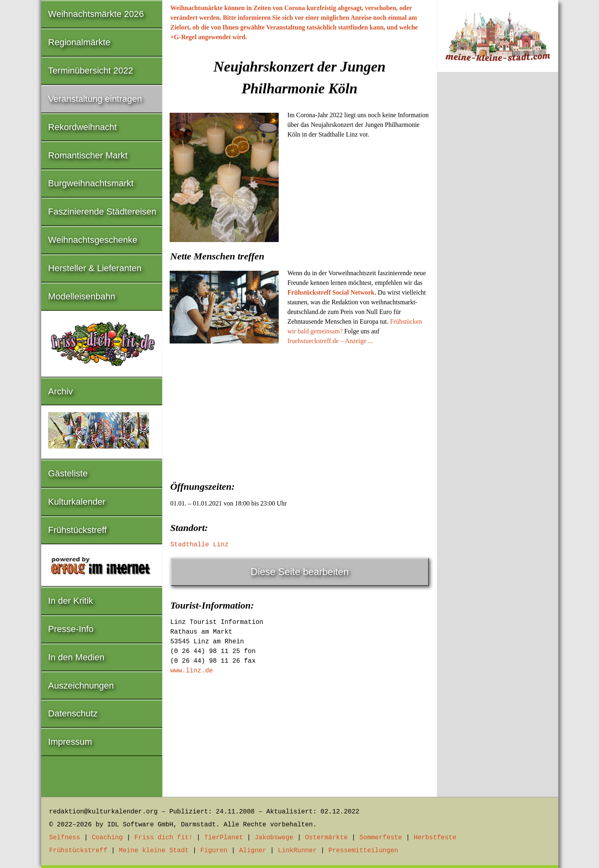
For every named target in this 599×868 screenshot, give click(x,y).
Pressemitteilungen (363, 851)
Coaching (107, 838)
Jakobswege (274, 838)
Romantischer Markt (88, 155)
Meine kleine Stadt (154, 851)
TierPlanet (224, 838)
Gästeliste (68, 473)
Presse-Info (71, 629)
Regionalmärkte (79, 42)
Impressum (70, 742)
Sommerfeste (381, 838)
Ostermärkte (326, 838)
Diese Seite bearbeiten (300, 572)
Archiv (60, 391)
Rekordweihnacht (82, 127)
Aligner (253, 851)
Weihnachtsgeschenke (93, 240)
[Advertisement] (300, 411)
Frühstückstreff (77, 530)
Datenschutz (73, 713)
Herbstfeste (435, 838)
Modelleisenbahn (82, 296)
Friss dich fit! (164, 838)
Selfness (65, 838)
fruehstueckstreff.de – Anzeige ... (330, 341)
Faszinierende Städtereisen (102, 212)
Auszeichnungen (81, 686)
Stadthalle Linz (200, 545)
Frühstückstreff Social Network (331, 292)
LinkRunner (297, 851)
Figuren (214, 851)
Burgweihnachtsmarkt (91, 183)
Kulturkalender (77, 502)
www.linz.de (192, 671)
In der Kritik (70, 601)
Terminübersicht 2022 (90, 71)
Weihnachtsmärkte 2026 (96, 14)
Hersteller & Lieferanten (95, 268)
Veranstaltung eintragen (95, 99)
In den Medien (76, 657)
